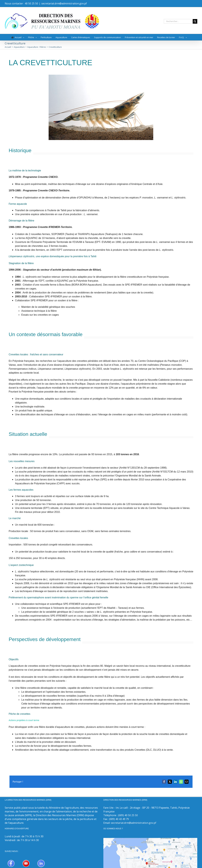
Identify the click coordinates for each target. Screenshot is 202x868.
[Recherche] (195, 21)
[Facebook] (164, 782)
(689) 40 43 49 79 (119, 819)
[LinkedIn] (175, 782)
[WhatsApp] (181, 782)
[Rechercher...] (178, 21)
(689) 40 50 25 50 (128, 815)
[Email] (187, 782)
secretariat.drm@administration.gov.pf (64, 3)
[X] (170, 782)
